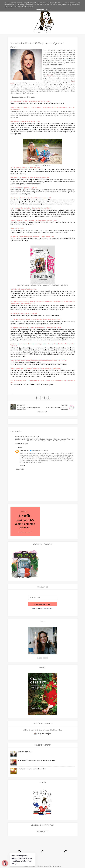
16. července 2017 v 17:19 (31, 436)
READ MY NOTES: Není (25, 752)
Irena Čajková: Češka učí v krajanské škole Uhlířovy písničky (36, 760)
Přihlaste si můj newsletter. (43, 604)
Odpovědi (20, 447)
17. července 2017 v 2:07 (40, 451)
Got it (48, 9)
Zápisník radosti (61, 73)
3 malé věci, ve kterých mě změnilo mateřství (32, 769)
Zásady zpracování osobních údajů (43, 608)
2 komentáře (43, 412)
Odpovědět (19, 443)
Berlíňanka (50, 75)
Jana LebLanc (25, 451)
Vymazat (25, 443)
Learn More (40, 9)
